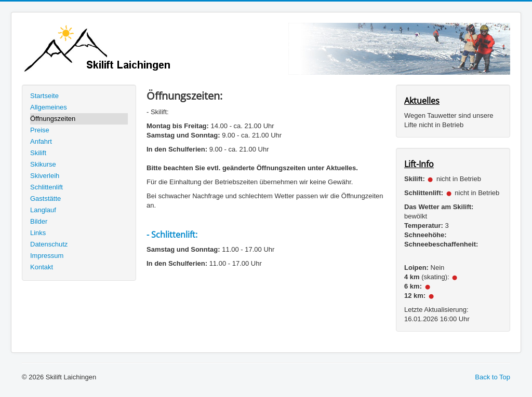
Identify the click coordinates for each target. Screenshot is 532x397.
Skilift (38, 153)
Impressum (47, 256)
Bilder (39, 221)
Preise (40, 130)
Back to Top (493, 377)
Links (38, 233)
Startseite (44, 96)
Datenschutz (49, 244)
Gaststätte (45, 199)
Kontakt (42, 267)
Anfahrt (41, 141)
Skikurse (43, 164)
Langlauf (43, 210)
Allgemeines (49, 107)
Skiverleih (45, 176)
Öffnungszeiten (53, 119)
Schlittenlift (46, 187)
